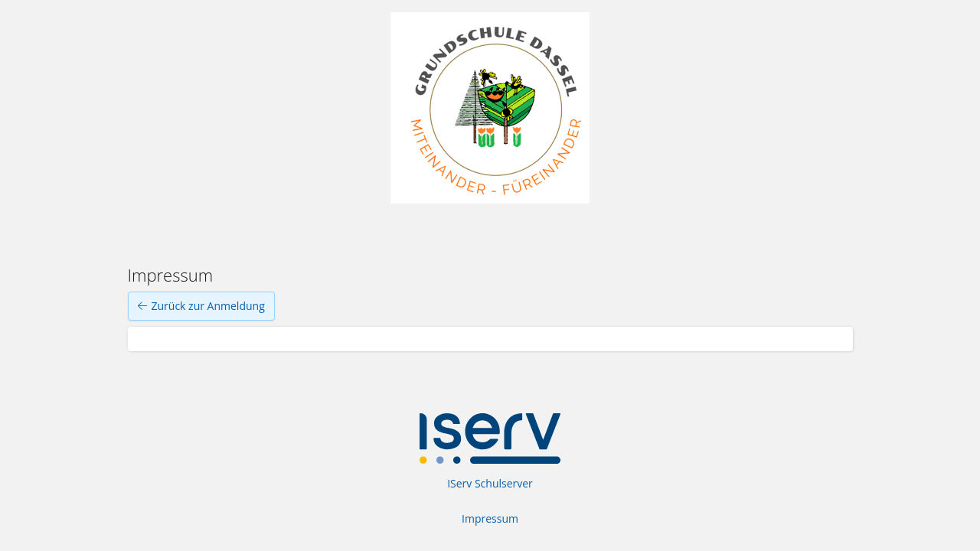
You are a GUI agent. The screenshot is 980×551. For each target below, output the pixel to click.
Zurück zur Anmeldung (201, 306)
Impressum (490, 518)
